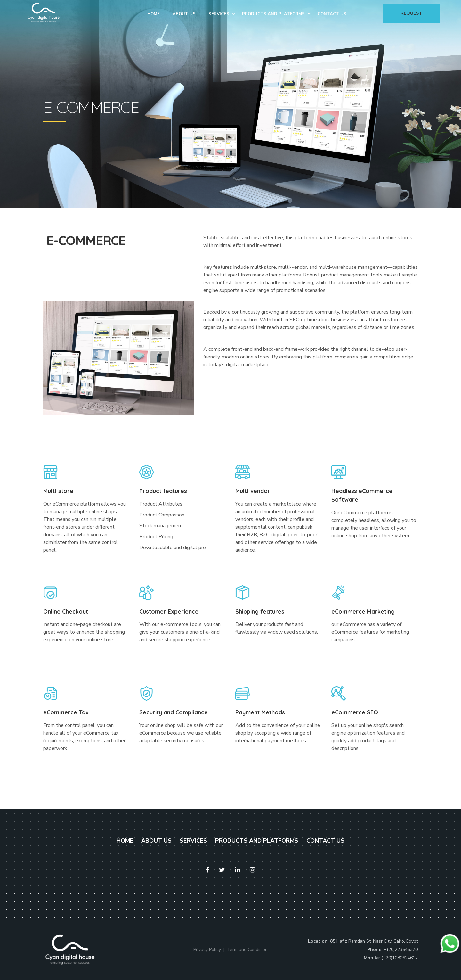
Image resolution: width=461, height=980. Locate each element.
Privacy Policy (207, 949)
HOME (125, 841)
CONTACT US (325, 841)
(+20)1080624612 (400, 958)
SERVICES (193, 841)
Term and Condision (247, 949)
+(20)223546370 (401, 949)
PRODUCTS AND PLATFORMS (257, 841)
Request (411, 13)
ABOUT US (156, 841)
